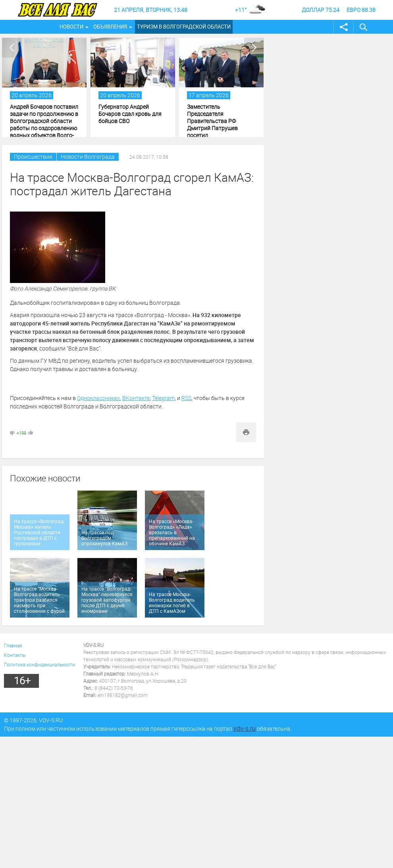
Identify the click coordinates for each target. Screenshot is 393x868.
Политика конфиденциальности (39, 664)
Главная (13, 645)
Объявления (110, 27)
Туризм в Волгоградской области (184, 27)
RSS (186, 398)
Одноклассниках (98, 398)
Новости (71, 27)
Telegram (163, 398)
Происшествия (33, 157)
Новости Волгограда (88, 157)
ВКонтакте (136, 398)
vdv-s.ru (245, 728)
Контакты (15, 655)
